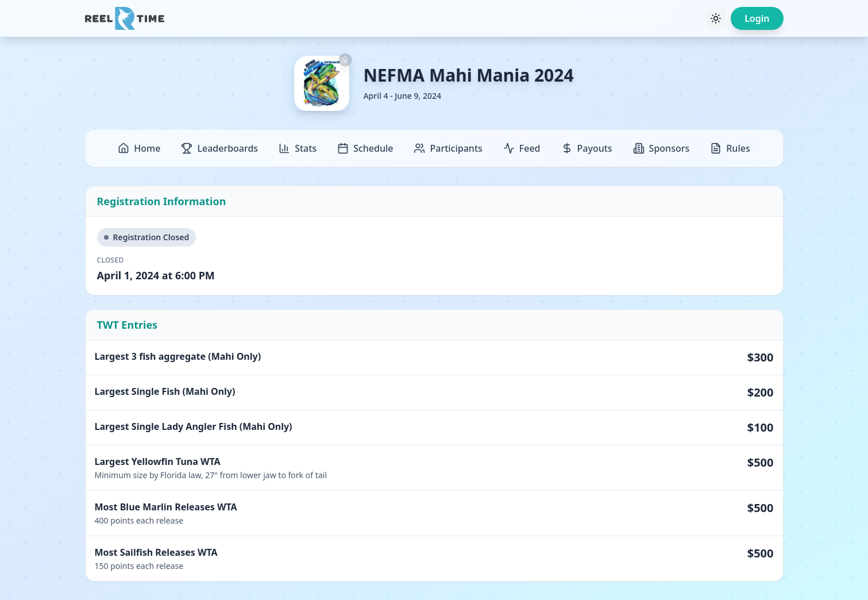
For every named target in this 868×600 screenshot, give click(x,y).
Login (757, 18)
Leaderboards (219, 148)
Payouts (587, 148)
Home (139, 148)
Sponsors (661, 148)
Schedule (365, 148)
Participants (448, 148)
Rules (730, 148)
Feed (522, 148)
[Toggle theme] (716, 18)
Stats (298, 148)
